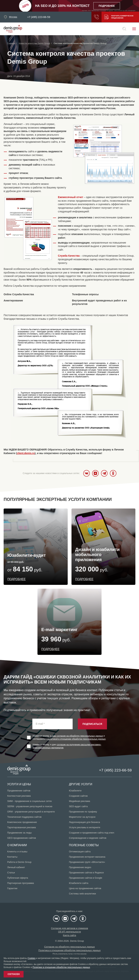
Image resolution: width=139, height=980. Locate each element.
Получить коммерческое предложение (118, 17)
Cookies (32, 958)
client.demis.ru (26, 453)
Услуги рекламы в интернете (85, 827)
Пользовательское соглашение (69, 954)
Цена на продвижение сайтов (85, 888)
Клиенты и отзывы (17, 852)
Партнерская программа (21, 883)
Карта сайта (69, 935)
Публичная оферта (18, 878)
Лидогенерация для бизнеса (84, 822)
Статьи (11, 873)
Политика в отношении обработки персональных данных (69, 950)
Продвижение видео (80, 867)
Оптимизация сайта (80, 852)
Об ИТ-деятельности (69, 932)
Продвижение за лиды (19, 833)
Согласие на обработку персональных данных (69, 947)
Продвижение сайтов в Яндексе (86, 873)
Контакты (12, 857)
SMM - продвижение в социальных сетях (30, 801)
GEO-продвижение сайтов (22, 838)
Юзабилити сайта (79, 883)
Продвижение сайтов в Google (86, 878)
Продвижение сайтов (19, 791)
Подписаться (92, 724)
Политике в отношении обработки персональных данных (61, 967)
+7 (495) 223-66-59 (39, 17)
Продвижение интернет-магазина (87, 857)
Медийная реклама (79, 801)
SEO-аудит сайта (78, 806)
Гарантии (12, 888)
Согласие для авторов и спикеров (69, 928)
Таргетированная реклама (22, 827)
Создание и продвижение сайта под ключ (92, 833)
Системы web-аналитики (82, 894)
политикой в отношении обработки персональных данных (76, 739)
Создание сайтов (78, 796)
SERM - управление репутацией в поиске (30, 806)
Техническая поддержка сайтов (24, 817)
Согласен (14, 974)
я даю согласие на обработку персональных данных (77, 736)
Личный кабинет (16, 867)
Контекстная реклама (19, 796)
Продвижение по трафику (83, 812)
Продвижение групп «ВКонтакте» (87, 862)
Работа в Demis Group (19, 862)
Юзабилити (75, 791)
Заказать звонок (93, 17)
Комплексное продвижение (22, 822)
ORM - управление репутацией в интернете (31, 812)
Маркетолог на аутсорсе (82, 817)
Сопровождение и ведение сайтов (88, 838)
